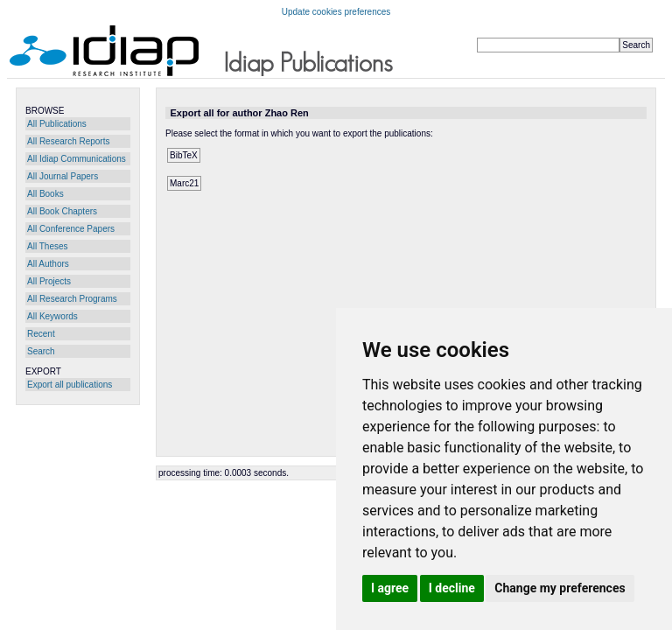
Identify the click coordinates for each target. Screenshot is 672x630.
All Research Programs (72, 299)
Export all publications (70, 385)
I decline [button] (452, 588)
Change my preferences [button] (560, 588)
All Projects (49, 281)
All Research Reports (68, 141)
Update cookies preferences (336, 12)
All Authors (48, 264)
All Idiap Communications (77, 159)
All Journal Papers (63, 176)
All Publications (57, 124)
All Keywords (52, 316)
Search (41, 351)
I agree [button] (390, 588)
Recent (41, 334)
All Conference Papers (71, 229)
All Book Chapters (62, 211)
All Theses (48, 246)
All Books (45, 194)
